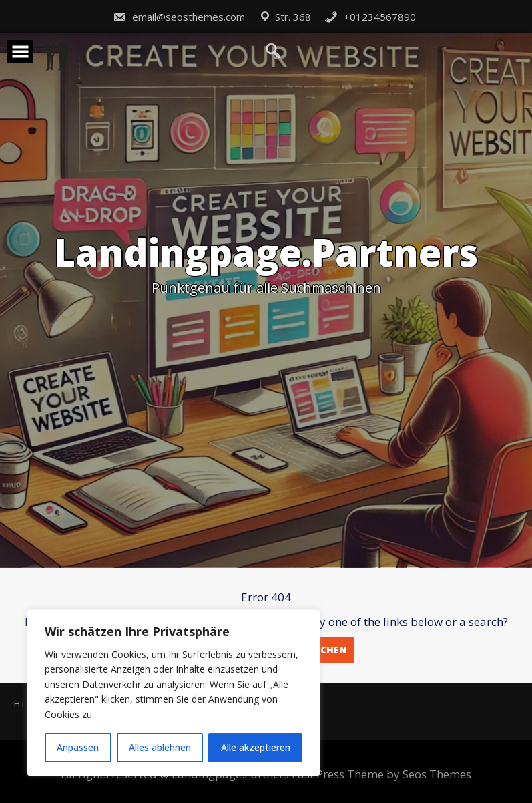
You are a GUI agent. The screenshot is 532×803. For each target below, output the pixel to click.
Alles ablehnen (160, 747)
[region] (174, 693)
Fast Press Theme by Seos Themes (381, 774)
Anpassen (78, 747)
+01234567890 (370, 17)
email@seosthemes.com (179, 17)
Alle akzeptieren (256, 747)
